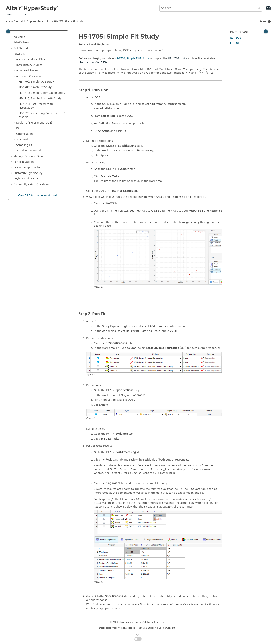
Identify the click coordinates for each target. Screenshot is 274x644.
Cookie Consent (167, 628)
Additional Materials (29, 151)
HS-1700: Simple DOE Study (36, 82)
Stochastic (23, 140)
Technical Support (147, 628)
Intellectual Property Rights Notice (117, 628)
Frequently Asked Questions (31, 184)
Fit (18, 128)
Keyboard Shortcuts (26, 179)
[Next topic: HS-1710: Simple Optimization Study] (265, 22)
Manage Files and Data (28, 156)
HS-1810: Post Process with (36, 106)
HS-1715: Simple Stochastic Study (40, 98)
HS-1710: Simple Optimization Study (42, 93)
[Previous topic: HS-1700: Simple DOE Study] (261, 22)
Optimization (24, 134)
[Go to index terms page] (264, 10)
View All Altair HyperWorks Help (38, 196)
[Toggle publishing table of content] (8, 31)
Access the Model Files (31, 59)
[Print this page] (270, 22)
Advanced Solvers (27, 71)
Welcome (19, 37)
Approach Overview (40, 22)
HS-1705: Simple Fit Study (68, 22)
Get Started (21, 48)
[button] (12, 37)
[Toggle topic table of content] (266, 31)
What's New (21, 43)
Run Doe (235, 38)
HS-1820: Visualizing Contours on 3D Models (42, 115)
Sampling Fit (24, 145)
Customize (28, 173)
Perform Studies (24, 162)
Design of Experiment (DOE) (34, 123)
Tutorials (21, 22)
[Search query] (211, 8)
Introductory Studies (29, 65)
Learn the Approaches (28, 168)
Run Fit (235, 43)
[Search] (258, 8)
